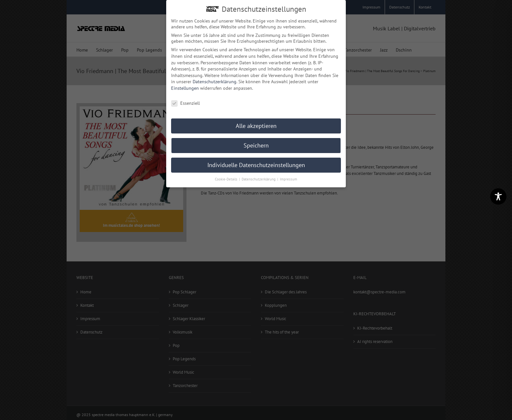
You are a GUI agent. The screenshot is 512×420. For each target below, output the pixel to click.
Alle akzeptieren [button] (256, 125)
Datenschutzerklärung (215, 81)
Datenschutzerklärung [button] (259, 179)
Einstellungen (185, 87)
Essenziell (185, 102)
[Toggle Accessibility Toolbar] (498, 196)
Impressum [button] (288, 179)
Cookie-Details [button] (227, 179)
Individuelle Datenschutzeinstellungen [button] (256, 164)
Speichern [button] (256, 145)
